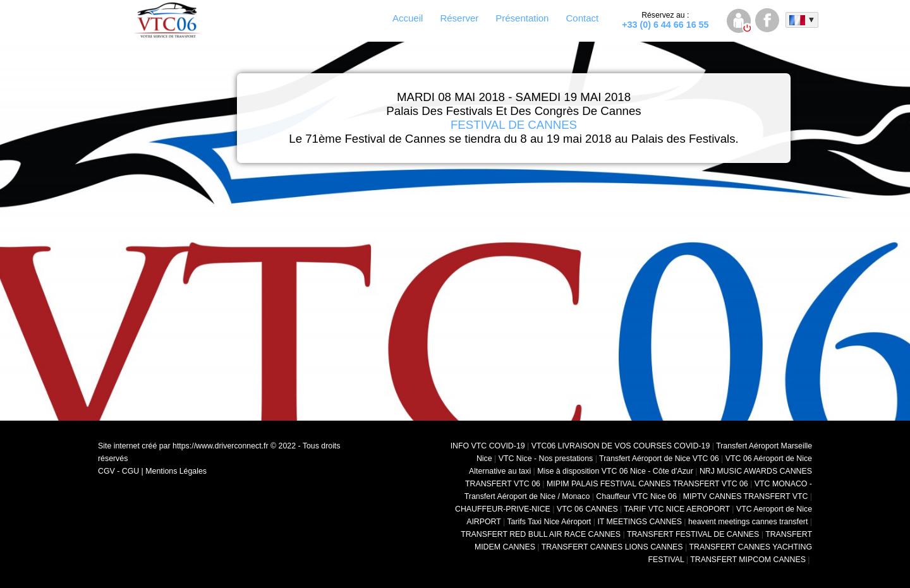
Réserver (459, 18)
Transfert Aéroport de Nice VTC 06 (659, 459)
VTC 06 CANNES (587, 509)
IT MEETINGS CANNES (640, 522)
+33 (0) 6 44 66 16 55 (665, 20)
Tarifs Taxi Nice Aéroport (549, 522)
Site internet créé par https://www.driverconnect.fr (183, 446)
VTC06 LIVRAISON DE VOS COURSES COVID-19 (621, 446)
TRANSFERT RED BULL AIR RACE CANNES (541, 534)
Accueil (408, 18)
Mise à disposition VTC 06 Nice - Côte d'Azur (615, 471)
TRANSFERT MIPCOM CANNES (748, 560)
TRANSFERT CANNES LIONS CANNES (612, 547)
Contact (582, 18)
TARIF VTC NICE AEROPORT (677, 509)
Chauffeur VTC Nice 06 (636, 496)
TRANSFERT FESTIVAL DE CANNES (693, 534)
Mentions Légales (176, 471)
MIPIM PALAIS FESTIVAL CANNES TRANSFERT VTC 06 (647, 484)
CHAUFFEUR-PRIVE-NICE (503, 509)
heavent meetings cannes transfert (748, 522)
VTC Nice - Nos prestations (546, 459)
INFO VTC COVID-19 (488, 446)
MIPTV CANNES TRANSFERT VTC (746, 496)
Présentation (522, 18)
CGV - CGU (118, 471)
